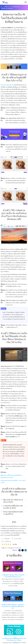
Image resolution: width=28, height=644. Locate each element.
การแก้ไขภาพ (15, 7)
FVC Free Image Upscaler (7, 85)
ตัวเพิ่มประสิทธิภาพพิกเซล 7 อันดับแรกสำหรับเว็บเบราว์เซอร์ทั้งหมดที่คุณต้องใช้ (13, 606)
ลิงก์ (10, 108)
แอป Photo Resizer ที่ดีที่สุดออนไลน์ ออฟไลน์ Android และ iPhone (14, 639)
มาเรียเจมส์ (6, 539)
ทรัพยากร (7, 7)
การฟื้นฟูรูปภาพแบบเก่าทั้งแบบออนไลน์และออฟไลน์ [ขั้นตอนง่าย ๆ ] (13, 576)
